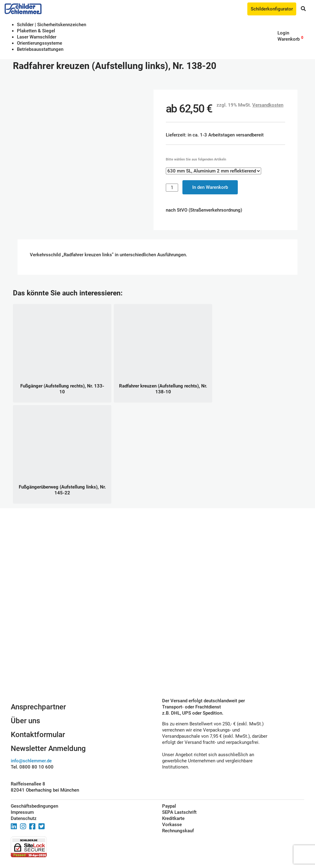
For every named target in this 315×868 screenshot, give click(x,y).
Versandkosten (268, 105)
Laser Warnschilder (37, 37)
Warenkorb (289, 39)
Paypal (169, 806)
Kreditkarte (173, 818)
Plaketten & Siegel (36, 31)
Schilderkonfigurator (272, 9)
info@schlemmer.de (31, 761)
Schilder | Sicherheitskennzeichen (52, 25)
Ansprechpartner (38, 707)
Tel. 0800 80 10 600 (32, 767)
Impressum (22, 812)
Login (283, 33)
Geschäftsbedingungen (34, 806)
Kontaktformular (38, 735)
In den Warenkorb (210, 187)
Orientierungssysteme (40, 43)
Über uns (25, 721)
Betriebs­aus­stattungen (40, 49)
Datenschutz (24, 818)
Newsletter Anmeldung (48, 748)
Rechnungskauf (178, 831)
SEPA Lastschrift (179, 812)
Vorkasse (172, 825)
